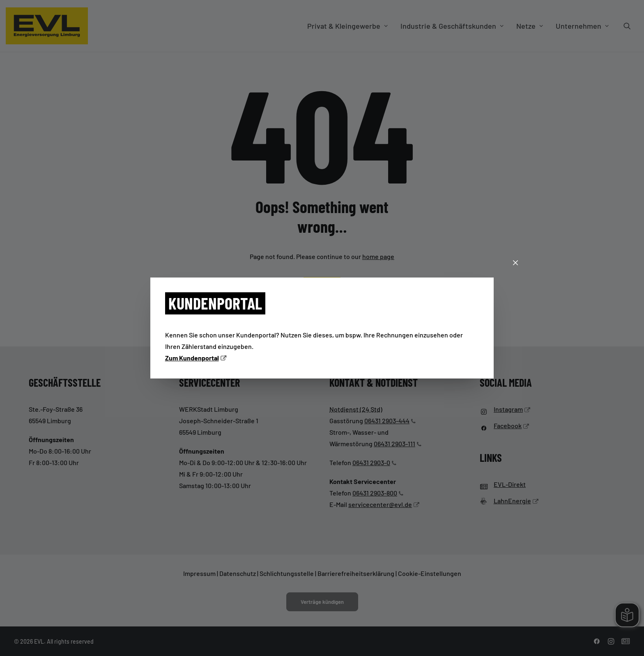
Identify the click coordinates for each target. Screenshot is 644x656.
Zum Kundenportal (192, 358)
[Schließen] (515, 263)
